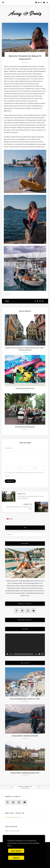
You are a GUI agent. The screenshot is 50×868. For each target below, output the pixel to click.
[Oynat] (8, 654)
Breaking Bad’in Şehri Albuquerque (25, 427)
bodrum (7, 294)
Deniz (7, 301)
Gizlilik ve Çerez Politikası (12, 831)
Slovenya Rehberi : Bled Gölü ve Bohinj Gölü (25, 736)
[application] (25, 645)
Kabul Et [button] (16, 858)
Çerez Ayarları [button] (16, 851)
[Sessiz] (39, 654)
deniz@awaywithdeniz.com (14, 817)
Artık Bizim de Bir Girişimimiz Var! (25, 388)
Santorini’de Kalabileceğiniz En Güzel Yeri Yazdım (25, 699)
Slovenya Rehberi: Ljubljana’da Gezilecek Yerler (25, 773)
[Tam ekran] (42, 654)
